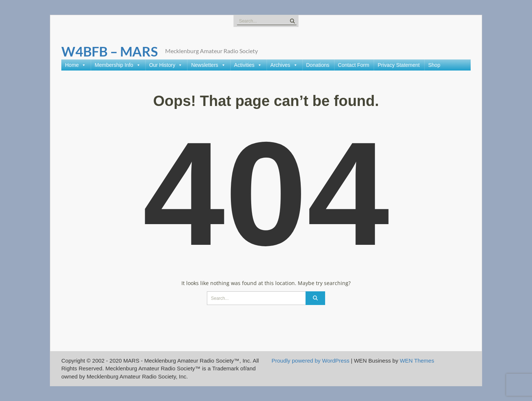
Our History (166, 65)
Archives (284, 65)
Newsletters (208, 65)
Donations (318, 65)
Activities (248, 65)
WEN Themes (417, 361)
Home (76, 65)
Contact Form (354, 65)
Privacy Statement (399, 65)
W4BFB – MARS (110, 51)
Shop (434, 65)
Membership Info (117, 65)
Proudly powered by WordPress (311, 361)
